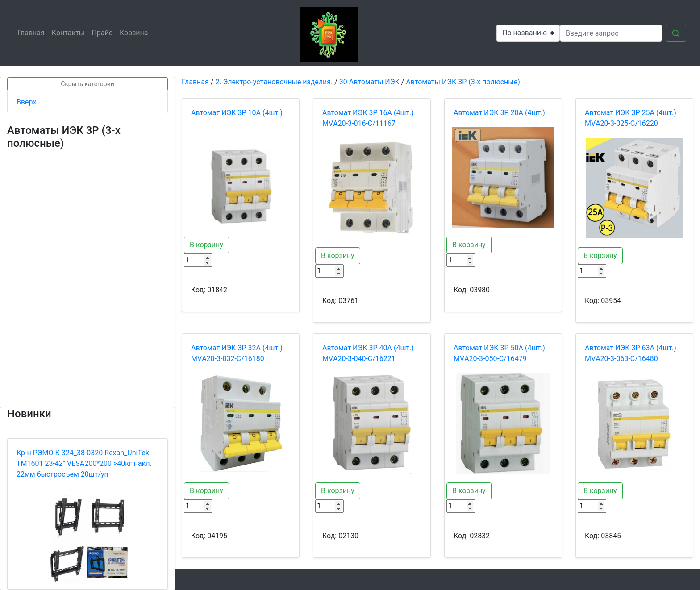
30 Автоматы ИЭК (369, 82)
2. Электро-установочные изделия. (274, 82)
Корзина (135, 32)
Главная (33, 32)
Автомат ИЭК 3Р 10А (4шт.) (237, 113)
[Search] (611, 33)
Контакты (70, 32)
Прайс (104, 32)
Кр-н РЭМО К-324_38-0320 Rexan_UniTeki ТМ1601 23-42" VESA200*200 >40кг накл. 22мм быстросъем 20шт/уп (84, 463)
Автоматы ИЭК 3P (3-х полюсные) (463, 82)
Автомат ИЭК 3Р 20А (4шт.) (499, 113)
